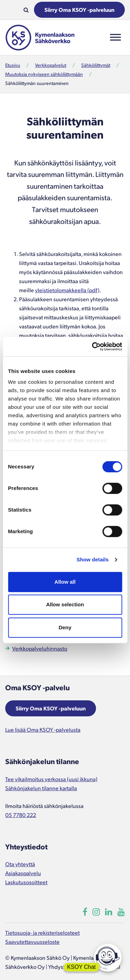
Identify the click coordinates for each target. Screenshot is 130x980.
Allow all (65, 582)
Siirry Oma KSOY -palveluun (79, 10)
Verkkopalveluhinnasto (40, 648)
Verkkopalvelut (51, 65)
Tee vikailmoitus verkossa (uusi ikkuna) (51, 779)
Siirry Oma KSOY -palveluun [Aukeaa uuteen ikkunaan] (51, 708)
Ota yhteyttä (20, 864)
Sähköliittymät (96, 65)
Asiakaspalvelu (23, 873)
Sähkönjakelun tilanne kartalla (41, 788)
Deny (65, 627)
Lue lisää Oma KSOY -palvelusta (43, 729)
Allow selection (65, 604)
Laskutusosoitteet (26, 882)
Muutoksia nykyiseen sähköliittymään (44, 74)
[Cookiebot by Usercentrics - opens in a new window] (93, 347)
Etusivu (13, 65)
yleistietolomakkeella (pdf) (67, 290)
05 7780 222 (21, 815)
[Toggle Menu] (115, 37)
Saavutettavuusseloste (32, 942)
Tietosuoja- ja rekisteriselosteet (42, 932)
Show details (93, 559)
